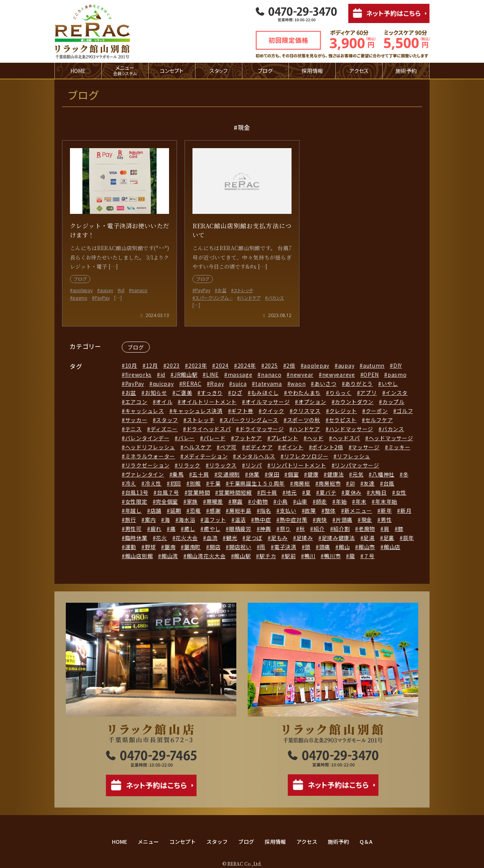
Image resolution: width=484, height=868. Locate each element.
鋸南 (170, 547)
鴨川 (310, 556)
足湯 (369, 538)
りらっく (341, 393)
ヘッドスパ (346, 438)
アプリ (368, 393)
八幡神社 (383, 474)
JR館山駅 (186, 374)
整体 (330, 511)
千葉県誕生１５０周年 (257, 483)
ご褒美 (184, 393)
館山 (344, 547)
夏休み (353, 492)
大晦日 (379, 492)
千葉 (215, 483)
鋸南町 (192, 547)
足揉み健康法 (338, 538)
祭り (285, 529)
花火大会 (187, 538)
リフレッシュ (354, 456)
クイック (273, 411)
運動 (131, 547)
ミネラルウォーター (150, 456)
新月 (406, 511)
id (163, 374)
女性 (401, 492)
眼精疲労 (240, 529)
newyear (302, 374)
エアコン (136, 402)
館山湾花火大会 (206, 556)
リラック (189, 465)
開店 (215, 547)
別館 (195, 483)
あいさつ (325, 384)
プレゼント (285, 438)
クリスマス (307, 411)
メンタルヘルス (256, 456)
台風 (389, 483)
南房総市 (330, 483)
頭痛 (325, 547)
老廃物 (367, 529)
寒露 (237, 501)
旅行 (131, 520)
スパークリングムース (251, 420)
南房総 (302, 483)
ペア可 (228, 447)
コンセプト (172, 71)
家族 (192, 501)
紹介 (319, 529)
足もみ (279, 538)
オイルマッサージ (268, 402)
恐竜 (195, 511)
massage (240, 374)
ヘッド (315, 438)
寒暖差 (215, 501)
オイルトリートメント (209, 402)
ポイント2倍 (327, 447)
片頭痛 (344, 520)
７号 (369, 556)
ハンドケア (306, 429)
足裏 (389, 538)
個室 (293, 474)
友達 (369, 483)
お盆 (131, 393)
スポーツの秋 (304, 420)
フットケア (248, 438)
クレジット (343, 411)
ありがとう (359, 384)
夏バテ (328, 492)
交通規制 (229, 474)
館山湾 (170, 556)
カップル (393, 402)
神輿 (265, 529)
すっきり (212, 393)
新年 (386, 511)
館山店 (392, 547)
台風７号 (168, 492)
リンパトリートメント (299, 465)
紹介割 (341, 529)
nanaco (271, 374)
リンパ (254, 465)
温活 (240, 520)
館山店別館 (139, 556)
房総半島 (240, 511)
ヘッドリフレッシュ (150, 447)
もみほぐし (265, 393)
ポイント (292, 447)
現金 (367, 520)
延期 (176, 511)
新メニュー (358, 511)
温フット (215, 520)
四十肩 (269, 492)
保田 (274, 474)
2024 (222, 365)
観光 (232, 538)
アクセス (359, 71)
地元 (291, 492)
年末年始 (386, 501)
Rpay (217, 384)
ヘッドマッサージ (391, 438)
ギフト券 (242, 411)
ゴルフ (405, 411)
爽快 (322, 520)
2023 (173, 365)
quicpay (163, 384)
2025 (271, 365)
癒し (190, 529)
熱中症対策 (294, 520)
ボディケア (259, 447)
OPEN (371, 374)
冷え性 (153, 483)
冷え (131, 483)
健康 (313, 474)
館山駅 (242, 556)
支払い (288, 511)
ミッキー (399, 447)
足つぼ (254, 538)
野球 (150, 547)
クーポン (377, 411)
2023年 (198, 365)
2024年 (247, 365)
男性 (386, 520)
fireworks (138, 374)
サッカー (136, 420)
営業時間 (199, 492)
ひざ (237, 393)
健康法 (335, 474)
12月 (152, 365)
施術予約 (406, 71)
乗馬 (178, 474)
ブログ (265, 71)
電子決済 (285, 547)
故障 (310, 511)
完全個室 (167, 501)
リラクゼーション (147, 465)
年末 (361, 501)
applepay (316, 365)
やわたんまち (304, 393)
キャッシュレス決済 (197, 411)
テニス (133, 429)
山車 (302, 501)
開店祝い (240, 547)
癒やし (212, 529)
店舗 (156, 511)
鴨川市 (332, 556)
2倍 (291, 365)
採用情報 (312, 71)
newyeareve (339, 374)
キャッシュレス (145, 411)
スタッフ (219, 71)
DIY (398, 365)
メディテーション (206, 456)
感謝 (215, 511)
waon (298, 384)
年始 (341, 501)
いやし (390, 384)
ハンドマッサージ (351, 429)
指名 (265, 511)
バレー (186, 438)
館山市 (367, 547)
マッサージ (366, 447)
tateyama (269, 384)
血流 (212, 538)
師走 (322, 501)
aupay (346, 365)
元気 (358, 474)
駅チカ (268, 556)
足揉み (305, 538)
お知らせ (156, 393)
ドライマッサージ (262, 429)
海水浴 (187, 520)
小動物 (260, 501)
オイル (164, 402)
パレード (215, 438)
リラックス (223, 465)
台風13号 (137, 492)
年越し (133, 511)
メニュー (148, 842)
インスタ (396, 393)
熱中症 (263, 520)
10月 (131, 365)
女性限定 (136, 501)
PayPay (135, 384)
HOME (78, 71)
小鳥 (282, 501)
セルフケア (379, 420)
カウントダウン (354, 402)
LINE (213, 374)
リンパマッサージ (357, 465)
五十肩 (200, 474)
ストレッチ (201, 420)
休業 (254, 474)
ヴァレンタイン (145, 474)
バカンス (393, 429)
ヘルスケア (198, 447)
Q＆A (366, 842)
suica (240, 384)
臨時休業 (136, 538)
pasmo (397, 374)
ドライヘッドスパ (209, 429)
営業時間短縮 (235, 492)
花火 (161, 538)
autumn (374, 365)
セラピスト (343, 420)
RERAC (192, 384)
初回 (176, 483)
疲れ (156, 529)
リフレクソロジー (306, 456)
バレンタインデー (147, 438)
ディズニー (164, 429)
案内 (150, 520)
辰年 (409, 538)
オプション (312, 402)
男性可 (133, 529)
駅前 (290, 556)
